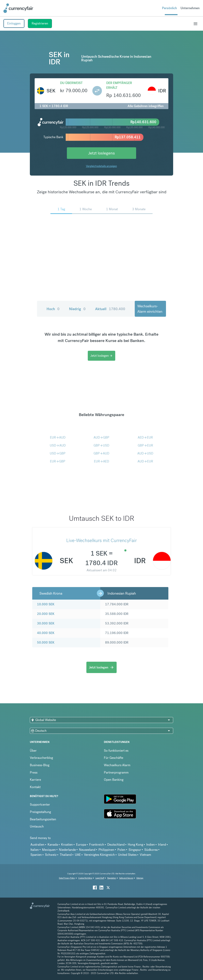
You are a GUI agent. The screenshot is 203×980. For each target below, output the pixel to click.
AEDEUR (145, 437)
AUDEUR (145, 461)
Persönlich (169, 8)
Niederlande (67, 850)
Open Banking (114, 780)
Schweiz (51, 855)
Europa (81, 845)
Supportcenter (40, 805)
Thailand (66, 855)
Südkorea (151, 850)
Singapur (135, 850)
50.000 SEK (46, 642)
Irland (162, 845)
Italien (35, 850)
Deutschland (116, 845)
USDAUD (58, 445)
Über (33, 751)
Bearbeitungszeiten (43, 819)
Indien (151, 845)
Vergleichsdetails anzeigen (101, 166)
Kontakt (35, 787)
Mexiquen (49, 850)
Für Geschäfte (114, 758)
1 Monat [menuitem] (112, 209)
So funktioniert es (116, 751)
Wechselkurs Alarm (117, 765)
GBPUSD (101, 445)
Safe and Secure (126, 878)
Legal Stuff (100, 878)
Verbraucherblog (41, 758)
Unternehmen (190, 8)
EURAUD (58, 437)
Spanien (36, 855)
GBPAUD (101, 453)
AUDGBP (101, 437)
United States (127, 855)
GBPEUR (145, 445)
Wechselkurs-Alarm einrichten (150, 309)
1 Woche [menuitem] (86, 209)
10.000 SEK (46, 604)
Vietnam (145, 855)
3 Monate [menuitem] (139, 209)
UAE (78, 855)
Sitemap (140, 878)
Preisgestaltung (40, 812)
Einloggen (14, 23)
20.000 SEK (46, 614)
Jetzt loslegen (101, 356)
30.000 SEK (46, 623)
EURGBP (58, 461)
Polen (121, 850)
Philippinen (106, 850)
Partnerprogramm (116, 772)
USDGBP (58, 453)
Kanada (53, 845)
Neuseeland (87, 850)
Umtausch (37, 826)
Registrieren (40, 23)
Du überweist (71, 83)
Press (34, 772)
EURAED (101, 461)
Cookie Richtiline (85, 878)
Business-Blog (40, 765)
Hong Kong (135, 845)
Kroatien (67, 845)
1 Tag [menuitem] (61, 209)
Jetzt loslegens (101, 153)
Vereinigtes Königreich (99, 855)
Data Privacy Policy (67, 878)
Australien (37, 845)
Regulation (112, 878)
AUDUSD (145, 453)
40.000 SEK (46, 633)
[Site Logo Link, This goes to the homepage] (18, 8)
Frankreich (97, 845)
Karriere (35, 780)
